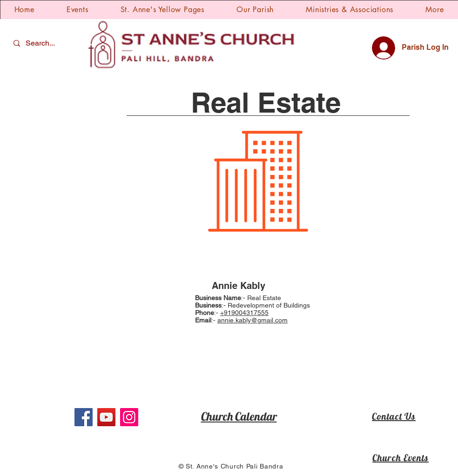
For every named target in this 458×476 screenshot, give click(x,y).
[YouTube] (106, 417)
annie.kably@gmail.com (253, 320)
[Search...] (41, 44)
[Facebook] (84, 417)
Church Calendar (239, 416)
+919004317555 (244, 313)
